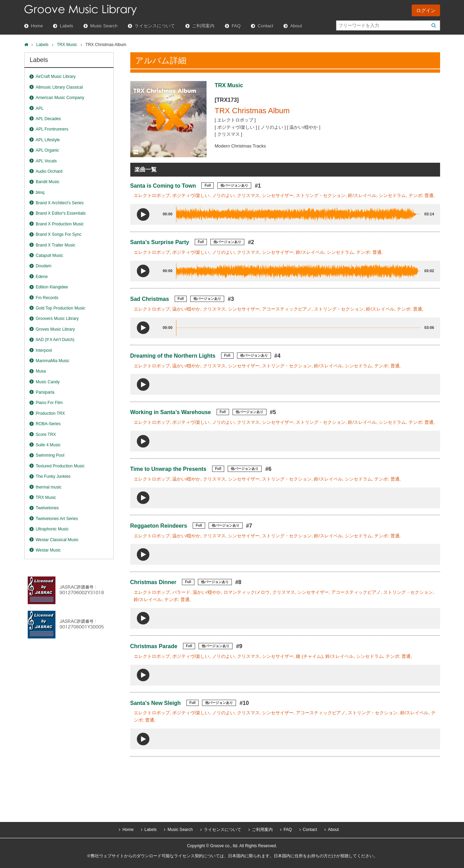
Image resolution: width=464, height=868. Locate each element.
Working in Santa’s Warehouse (171, 412)
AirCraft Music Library (56, 77)
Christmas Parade (154, 646)
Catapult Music (49, 256)
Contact (266, 26)
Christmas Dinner (153, 582)
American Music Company (60, 98)
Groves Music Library (55, 329)
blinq (40, 193)
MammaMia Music (52, 361)
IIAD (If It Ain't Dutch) (55, 340)
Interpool (44, 350)
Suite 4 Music (48, 445)
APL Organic (47, 150)
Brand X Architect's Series (60, 203)
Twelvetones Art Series (57, 519)
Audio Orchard (49, 171)
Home (37, 26)
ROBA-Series (48, 424)
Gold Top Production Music (60, 308)
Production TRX (50, 413)
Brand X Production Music (60, 224)
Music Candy (48, 382)
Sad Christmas (150, 299)
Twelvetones (47, 508)
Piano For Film (49, 403)
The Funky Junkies (53, 476)
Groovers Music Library (57, 319)
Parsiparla (45, 392)
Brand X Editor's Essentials (61, 213)
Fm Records (47, 298)
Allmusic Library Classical (59, 87)
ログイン (426, 10)
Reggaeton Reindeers (159, 526)
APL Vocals (46, 161)
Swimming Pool (50, 455)
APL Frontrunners (52, 129)
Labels (67, 26)
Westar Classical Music (57, 540)
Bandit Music (48, 182)
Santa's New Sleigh (156, 703)
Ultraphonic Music (52, 529)
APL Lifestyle (48, 140)
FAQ (236, 26)
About (296, 26)
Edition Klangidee (52, 287)
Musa (41, 371)
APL (40, 108)
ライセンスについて (155, 26)
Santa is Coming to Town (163, 186)
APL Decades (48, 119)
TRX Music (67, 45)
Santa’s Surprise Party (160, 242)
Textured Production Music (60, 466)
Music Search (104, 26)
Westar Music (48, 550)
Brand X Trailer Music (56, 245)
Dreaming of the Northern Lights (173, 356)
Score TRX (46, 435)
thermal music (49, 487)
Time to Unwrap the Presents (168, 469)
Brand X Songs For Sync (59, 234)
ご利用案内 (203, 26)
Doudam (43, 266)
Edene (42, 277)
